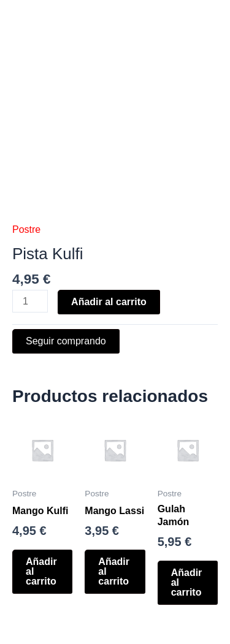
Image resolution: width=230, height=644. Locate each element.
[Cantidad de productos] (30, 301)
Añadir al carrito (109, 302)
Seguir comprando (66, 341)
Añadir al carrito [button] (41, 571)
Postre (26, 229)
